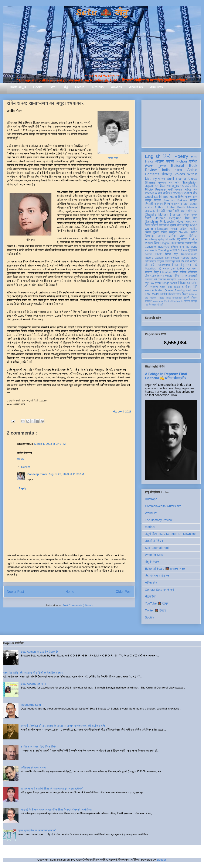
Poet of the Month (174, 301)
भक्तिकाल (193, 272)
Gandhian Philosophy (160, 222)
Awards (116, 87)
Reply (21, 459)
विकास (185, 294)
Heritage (183, 279)
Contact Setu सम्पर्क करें (159, 590)
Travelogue (165, 250)
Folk (147, 294)
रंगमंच (178, 294)
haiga (177, 287)
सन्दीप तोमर (113, 158)
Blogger (161, 860)
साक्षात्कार (150, 211)
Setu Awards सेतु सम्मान (34, 684)
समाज (148, 290)
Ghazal (187, 193)
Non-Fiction (172, 258)
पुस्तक (162, 166)
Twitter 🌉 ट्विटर (155, 610)
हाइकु (162, 287)
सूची (170, 189)
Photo (159, 254)
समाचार (176, 204)
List (148, 179)
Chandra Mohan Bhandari (163, 215)
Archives (156, 87)
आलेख (159, 161)
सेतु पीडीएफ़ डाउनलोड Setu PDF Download (171, 534)
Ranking (180, 290)
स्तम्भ (178, 170)
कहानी (170, 161)
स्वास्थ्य (160, 276)
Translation (190, 182)
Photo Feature (155, 189)
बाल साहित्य (164, 193)
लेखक (149, 166)
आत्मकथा (164, 225)
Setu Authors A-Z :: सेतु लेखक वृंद (39, 652)
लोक (147, 276)
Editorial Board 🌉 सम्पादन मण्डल (165, 569)
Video (194, 258)
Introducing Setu (31, 705)
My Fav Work (153, 283)
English (153, 156)
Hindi (149, 161)
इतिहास (174, 247)
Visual (169, 276)
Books (38, 87)
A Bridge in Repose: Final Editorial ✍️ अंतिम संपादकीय (166, 376)
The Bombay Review (159, 520)
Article (192, 170)
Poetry (181, 156)
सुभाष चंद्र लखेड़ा (180, 225)
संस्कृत (173, 232)
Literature (166, 272)
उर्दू (178, 239)
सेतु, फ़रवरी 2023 (122, 412)
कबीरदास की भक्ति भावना (33, 768)
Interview (151, 193)
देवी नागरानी (168, 211)
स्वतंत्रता (171, 279)
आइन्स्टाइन (170, 261)
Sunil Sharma (177, 179)
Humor (193, 279)
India (166, 170)
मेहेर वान (191, 218)
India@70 (163, 247)
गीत (158, 211)
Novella (171, 239)
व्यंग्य (195, 186)
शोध (195, 193)
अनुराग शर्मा (159, 179)
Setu (53, 87)
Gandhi (159, 258)
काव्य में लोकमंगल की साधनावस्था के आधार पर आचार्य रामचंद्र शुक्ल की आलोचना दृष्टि (63, 726)
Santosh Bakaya (176, 200)
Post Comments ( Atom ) (78, 605)
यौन (147, 287)
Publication (163, 265)
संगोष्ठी (160, 305)
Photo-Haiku (164, 298)
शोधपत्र (167, 174)
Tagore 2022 (169, 243)
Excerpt (176, 193)
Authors (97, 87)
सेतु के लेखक (152, 562)
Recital (155, 294)
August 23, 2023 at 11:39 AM (66, 474)
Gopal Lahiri (153, 197)
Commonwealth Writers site (163, 506)
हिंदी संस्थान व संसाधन (157, 576)
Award (149, 254)
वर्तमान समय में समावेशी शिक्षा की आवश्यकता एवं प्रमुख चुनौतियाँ (52, 789)
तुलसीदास (187, 287)
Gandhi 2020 (188, 232)
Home (70, 592)
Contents (152, 174)
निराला (175, 265)
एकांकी (186, 298)
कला (182, 247)
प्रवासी (174, 229)
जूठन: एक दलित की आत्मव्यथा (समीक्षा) (37, 830)
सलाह (153, 276)
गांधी (175, 250)
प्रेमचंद (181, 243)
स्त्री (176, 254)
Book (193, 166)
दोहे (159, 269)
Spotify (149, 617)
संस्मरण (159, 204)
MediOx (150, 527)
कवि (177, 182)
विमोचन (162, 279)
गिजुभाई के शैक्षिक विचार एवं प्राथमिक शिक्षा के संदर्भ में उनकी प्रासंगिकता (56, 810)
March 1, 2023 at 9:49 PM (50, 444)
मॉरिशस (194, 261)
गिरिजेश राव (184, 283)
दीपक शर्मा (165, 186)
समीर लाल (192, 211)
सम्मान (161, 236)
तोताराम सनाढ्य (191, 301)
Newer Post (15, 592)
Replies (26, 467)
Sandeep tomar (37, 474)
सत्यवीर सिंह (191, 243)
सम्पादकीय (186, 186)
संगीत (147, 301)
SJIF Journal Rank (157, 548)
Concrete (150, 247)
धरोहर (148, 200)
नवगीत (194, 283)
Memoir (192, 207)
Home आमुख (18, 87)
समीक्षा (193, 161)
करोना (172, 236)
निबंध (167, 204)
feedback (177, 298)
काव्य (194, 157)
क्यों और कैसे (183, 261)
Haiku (193, 229)
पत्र (188, 222)
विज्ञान (157, 243)
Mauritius (150, 269)
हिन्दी (167, 156)
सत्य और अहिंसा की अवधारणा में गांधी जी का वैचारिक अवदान (33, 673)
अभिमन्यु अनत (180, 276)
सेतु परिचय (151, 596)
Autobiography (154, 239)
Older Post (123, 592)
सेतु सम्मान (186, 265)
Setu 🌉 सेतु (102, 13)
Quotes (169, 290)
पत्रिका (194, 298)
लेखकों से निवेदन (154, 541)
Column (182, 250)
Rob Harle (170, 197)
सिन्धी (168, 254)
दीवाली (171, 294)
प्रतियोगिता (150, 261)
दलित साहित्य (180, 272)
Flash (185, 204)
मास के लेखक (151, 305)
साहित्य (183, 229)
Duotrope (151, 499)
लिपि (195, 287)
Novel (180, 222)
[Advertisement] (171, 123)
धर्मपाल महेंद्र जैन (186, 189)
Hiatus (80, 87)
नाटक (166, 269)
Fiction (182, 161)
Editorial (178, 166)
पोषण (182, 236)
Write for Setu (154, 555)
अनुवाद (175, 186)
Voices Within (186, 174)
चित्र (148, 225)
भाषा (195, 222)
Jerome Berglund (168, 218)
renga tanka (170, 283)
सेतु (66, 87)
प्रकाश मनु (165, 182)
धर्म (156, 279)
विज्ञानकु (149, 236)
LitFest (181, 269)
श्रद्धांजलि (193, 250)
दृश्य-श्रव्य (192, 269)
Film (169, 287)
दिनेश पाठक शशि (188, 197)
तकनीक (164, 294)
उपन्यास (149, 279)
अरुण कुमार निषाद (156, 232)
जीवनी (155, 225)
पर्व (196, 265)
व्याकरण (154, 287)
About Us (136, 87)
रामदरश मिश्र (152, 272)
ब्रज (195, 290)
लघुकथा (149, 186)
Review (151, 170)
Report (185, 258)
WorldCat (151, 513)
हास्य (173, 269)
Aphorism (158, 290)
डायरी (189, 290)
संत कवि (150, 265)
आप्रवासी (193, 276)
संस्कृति (160, 261)
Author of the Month (170, 207)
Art (157, 186)
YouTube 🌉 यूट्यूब (157, 603)
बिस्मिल (193, 236)
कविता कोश (151, 583)
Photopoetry (157, 301)
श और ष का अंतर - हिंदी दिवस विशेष (38, 747)
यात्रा (184, 239)
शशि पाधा (180, 211)
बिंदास (157, 200)
